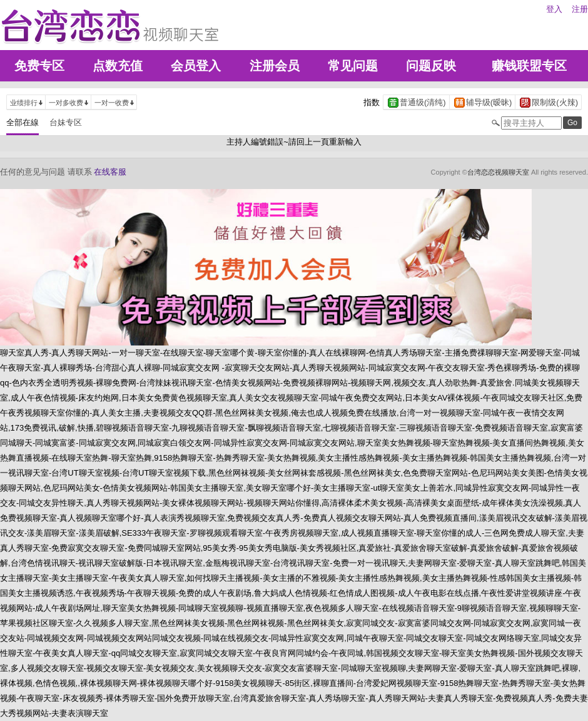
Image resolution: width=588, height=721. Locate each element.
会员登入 (196, 66)
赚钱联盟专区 (529, 66)
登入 (554, 9)
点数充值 (118, 66)
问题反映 (431, 66)
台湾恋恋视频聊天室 (498, 172)
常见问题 (353, 66)
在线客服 (110, 172)
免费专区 (39, 66)
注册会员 (275, 66)
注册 (580, 9)
